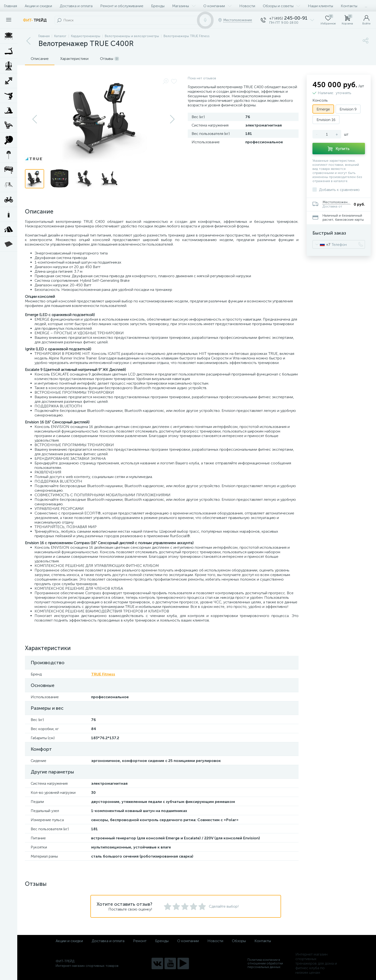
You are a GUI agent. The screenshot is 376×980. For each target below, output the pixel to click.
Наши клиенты (320, 6)
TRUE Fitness (103, 674)
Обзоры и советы (282, 6)
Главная (10, 6)
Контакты (349, 6)
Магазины (184, 6)
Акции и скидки (38, 6)
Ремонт (140, 941)
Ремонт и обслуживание (122, 6)
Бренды (158, 6)
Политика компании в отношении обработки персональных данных (265, 963)
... (366, 6)
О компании (217, 6)
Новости (247, 6)
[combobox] (321, 244)
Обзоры (239, 941)
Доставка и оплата (76, 6)
